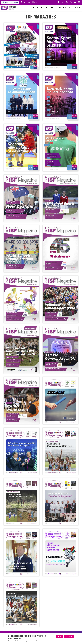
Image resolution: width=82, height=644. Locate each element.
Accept (60, 637)
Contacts (78, 8)
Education (54, 8)
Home (34, 8)
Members (65, 8)
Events (43, 8)
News (39, 8)
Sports (48, 8)
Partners (72, 8)
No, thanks (69, 637)
